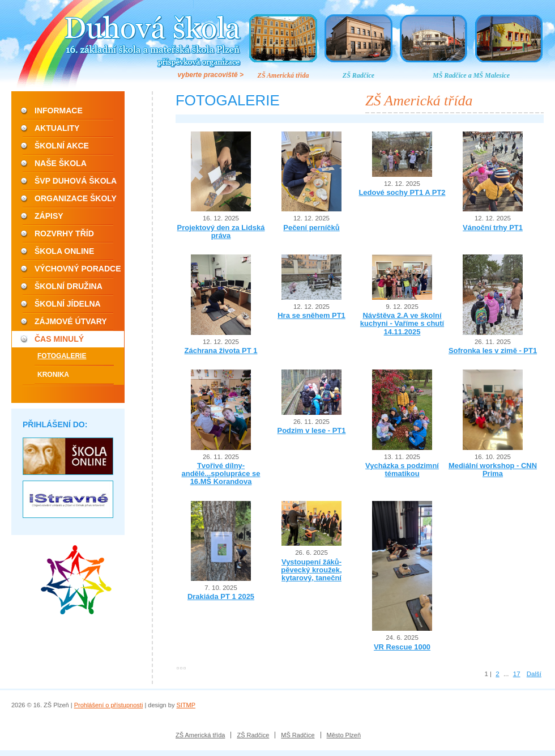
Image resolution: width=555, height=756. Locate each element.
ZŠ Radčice (358, 75)
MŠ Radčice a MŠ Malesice (471, 75)
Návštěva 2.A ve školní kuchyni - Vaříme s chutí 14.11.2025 (402, 324)
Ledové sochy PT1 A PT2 (402, 192)
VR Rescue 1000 (402, 647)
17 (517, 674)
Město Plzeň (344, 735)
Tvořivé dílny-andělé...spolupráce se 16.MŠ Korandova (221, 474)
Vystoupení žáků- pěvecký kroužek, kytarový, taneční (311, 570)
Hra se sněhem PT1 (311, 315)
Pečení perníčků (311, 228)
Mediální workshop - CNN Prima (493, 470)
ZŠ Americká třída (283, 75)
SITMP (186, 705)
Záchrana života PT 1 (221, 351)
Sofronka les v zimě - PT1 (493, 351)
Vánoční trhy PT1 (493, 228)
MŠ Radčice (298, 735)
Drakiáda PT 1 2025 (221, 596)
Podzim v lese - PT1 (312, 430)
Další (534, 674)
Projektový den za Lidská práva (221, 232)
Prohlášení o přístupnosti (109, 705)
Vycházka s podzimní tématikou (402, 470)
